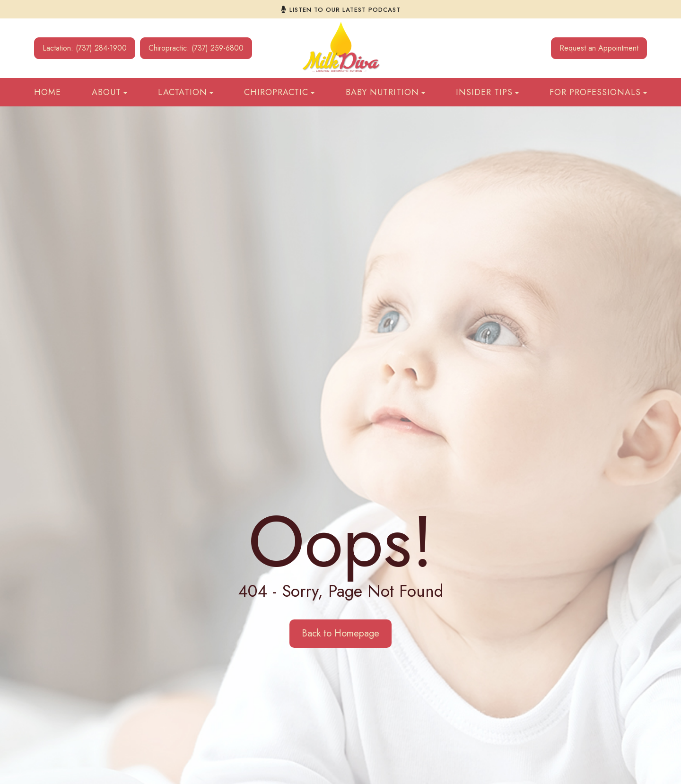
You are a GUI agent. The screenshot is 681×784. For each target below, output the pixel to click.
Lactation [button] (186, 92)
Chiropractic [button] (279, 92)
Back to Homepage (340, 633)
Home (48, 92)
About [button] (109, 92)
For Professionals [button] (598, 92)
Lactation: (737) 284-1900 (85, 48)
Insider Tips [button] (487, 92)
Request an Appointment (599, 48)
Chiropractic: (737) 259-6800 (196, 48)
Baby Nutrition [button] (385, 92)
